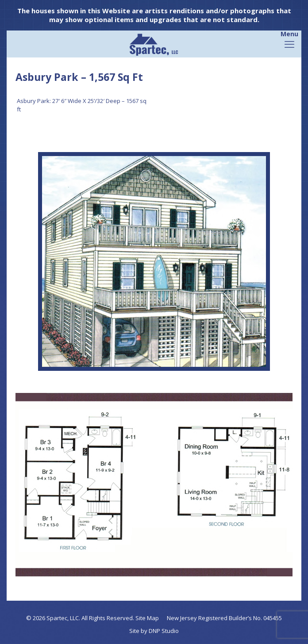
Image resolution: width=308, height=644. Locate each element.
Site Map (147, 618)
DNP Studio (164, 631)
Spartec (57, 618)
